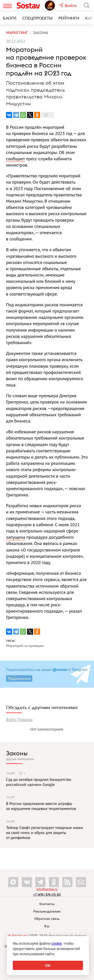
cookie (57, 943)
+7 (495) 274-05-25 (47, 894)
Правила (25, 720)
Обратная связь (47, 919)
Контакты (47, 904)
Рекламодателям (47, 911)
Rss (47, 926)
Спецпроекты (37, 18)
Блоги (10, 18)
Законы (17, 753)
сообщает (15, 159)
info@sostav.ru (47, 889)
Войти (11, 720)
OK (48, 965)
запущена (16, 537)
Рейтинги (69, 18)
